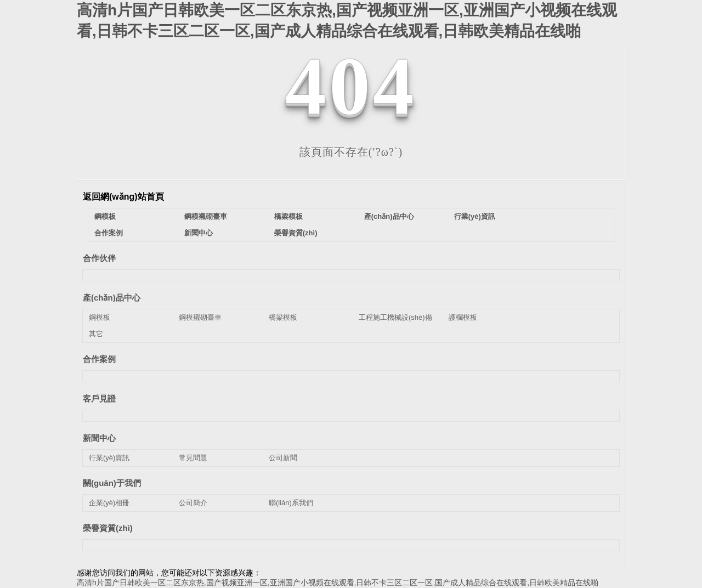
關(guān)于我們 (112, 483)
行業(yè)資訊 (475, 216)
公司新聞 (283, 458)
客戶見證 (99, 398)
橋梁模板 (288, 216)
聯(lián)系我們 (291, 503)
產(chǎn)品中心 (389, 216)
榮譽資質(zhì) (296, 233)
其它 (96, 334)
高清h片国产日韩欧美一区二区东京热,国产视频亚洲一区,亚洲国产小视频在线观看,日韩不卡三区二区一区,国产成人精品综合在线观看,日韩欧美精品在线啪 (338, 583)
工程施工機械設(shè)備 (395, 317)
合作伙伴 (99, 258)
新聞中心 (199, 233)
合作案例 (109, 233)
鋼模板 (105, 216)
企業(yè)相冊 (109, 503)
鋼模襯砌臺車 (206, 216)
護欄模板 (463, 317)
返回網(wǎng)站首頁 (123, 197)
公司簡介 (193, 503)
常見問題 (193, 458)
